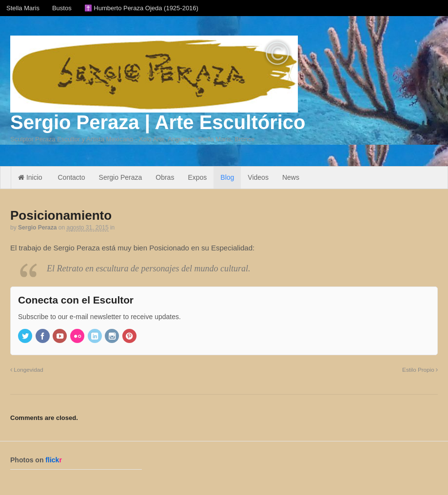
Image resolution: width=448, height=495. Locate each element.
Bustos (62, 8)
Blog (227, 177)
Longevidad (27, 370)
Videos (258, 177)
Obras (165, 177)
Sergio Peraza (121, 177)
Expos (197, 177)
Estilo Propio (420, 370)
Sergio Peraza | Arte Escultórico (158, 122)
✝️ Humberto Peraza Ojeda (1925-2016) (141, 8)
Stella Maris (23, 8)
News (291, 177)
